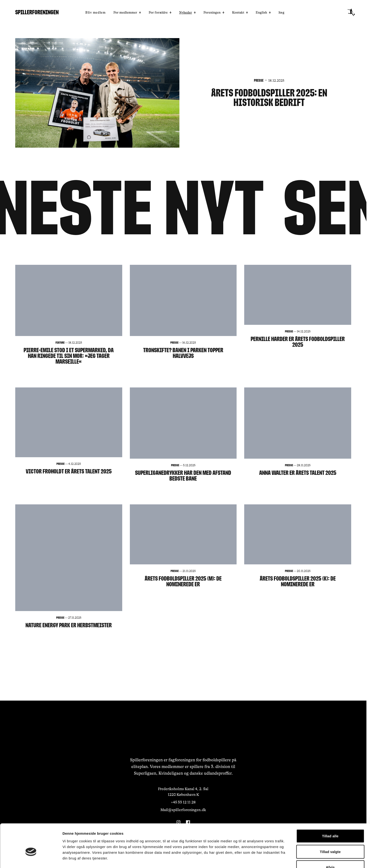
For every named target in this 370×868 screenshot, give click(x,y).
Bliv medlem (96, 12)
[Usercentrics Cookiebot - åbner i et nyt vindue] (31, 859)
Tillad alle (330, 809)
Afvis (330, 840)
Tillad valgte (330, 825)
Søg (282, 12)
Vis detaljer (248, 859)
